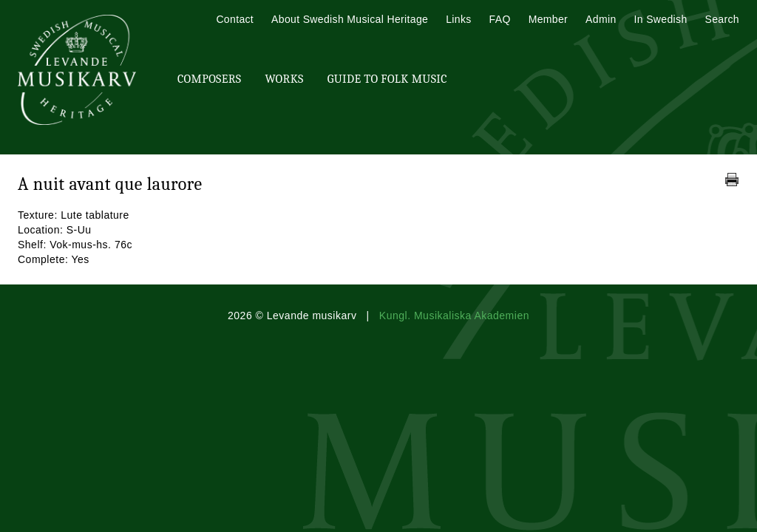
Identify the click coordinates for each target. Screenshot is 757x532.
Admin (601, 19)
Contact (235, 19)
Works (284, 79)
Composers (209, 79)
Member (548, 19)
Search (722, 19)
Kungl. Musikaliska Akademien (454, 316)
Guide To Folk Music (387, 79)
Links (458, 19)
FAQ (500, 19)
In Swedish (661, 19)
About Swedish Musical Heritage (350, 19)
